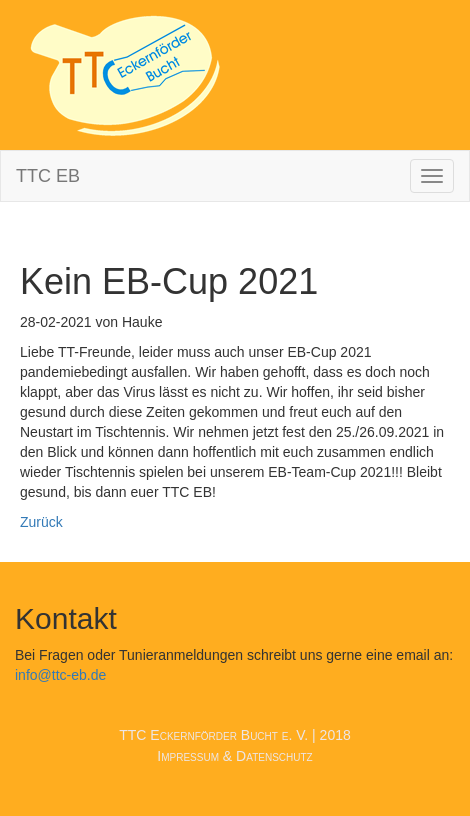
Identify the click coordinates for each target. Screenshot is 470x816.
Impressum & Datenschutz (234, 756)
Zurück (41, 522)
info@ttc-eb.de (60, 675)
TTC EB (48, 176)
